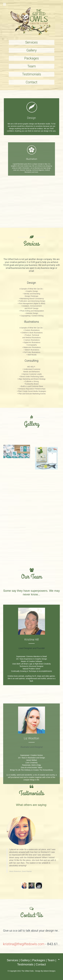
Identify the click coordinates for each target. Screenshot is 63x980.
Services (31, 42)
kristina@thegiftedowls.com (24, 944)
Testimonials (31, 74)
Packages (31, 58)
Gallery (31, 50)
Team (32, 66)
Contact (31, 82)
